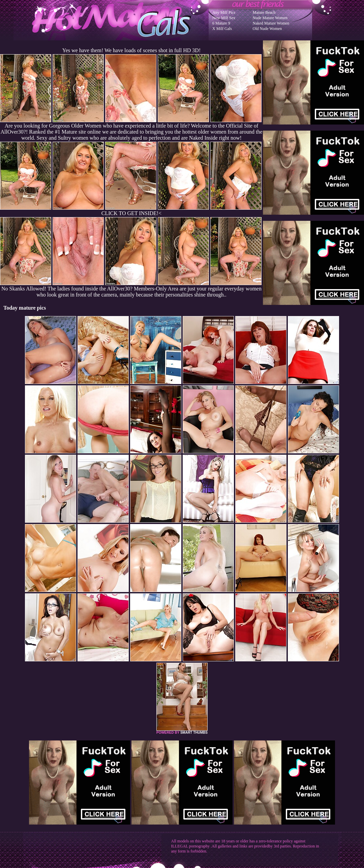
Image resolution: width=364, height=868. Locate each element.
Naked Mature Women (271, 23)
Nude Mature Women (270, 18)
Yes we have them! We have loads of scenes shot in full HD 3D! (131, 50)
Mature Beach (264, 12)
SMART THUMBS (194, 733)
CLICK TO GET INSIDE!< (131, 213)
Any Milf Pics (224, 12)
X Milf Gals (222, 29)
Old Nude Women (267, 29)
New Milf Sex (224, 18)
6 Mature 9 (221, 23)
